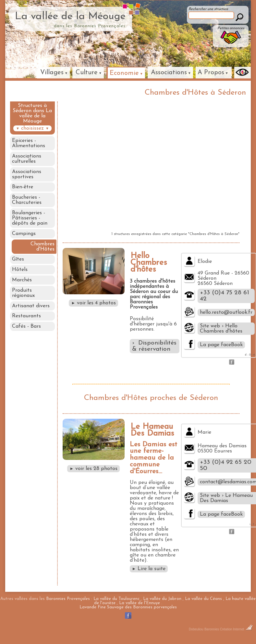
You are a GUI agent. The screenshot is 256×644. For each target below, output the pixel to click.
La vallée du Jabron (162, 599)
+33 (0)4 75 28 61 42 (225, 296)
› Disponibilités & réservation (154, 346)
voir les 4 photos (93, 303)
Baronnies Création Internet (229, 629)
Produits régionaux (23, 297)
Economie (124, 73)
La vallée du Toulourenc (116, 599)
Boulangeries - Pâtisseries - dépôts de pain (30, 220)
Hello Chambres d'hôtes (149, 263)
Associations (169, 73)
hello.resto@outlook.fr (226, 312)
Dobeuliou (196, 629)
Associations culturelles (27, 159)
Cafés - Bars (26, 332)
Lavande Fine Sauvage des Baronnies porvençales (128, 607)
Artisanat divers (31, 310)
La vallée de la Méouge (70, 17)
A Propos (211, 73)
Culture (87, 73)
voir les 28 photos (93, 469)
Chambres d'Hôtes (43, 249)
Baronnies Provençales (68, 599)
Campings (24, 236)
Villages (52, 73)
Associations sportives (27, 175)
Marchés (22, 284)
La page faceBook (221, 345)
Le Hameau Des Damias (152, 430)
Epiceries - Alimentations (29, 143)
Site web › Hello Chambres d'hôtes (221, 329)
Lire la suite (149, 569)
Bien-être (23, 188)
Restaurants (26, 321)
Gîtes (18, 263)
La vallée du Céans (203, 599)
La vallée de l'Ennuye (140, 603)
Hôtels (20, 273)
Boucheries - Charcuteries (27, 202)
